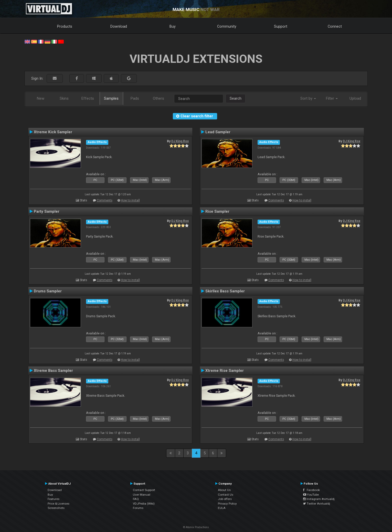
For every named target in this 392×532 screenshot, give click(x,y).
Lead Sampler (218, 132)
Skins (64, 98)
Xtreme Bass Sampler (53, 371)
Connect (335, 26)
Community (227, 26)
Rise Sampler (217, 211)
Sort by (308, 98)
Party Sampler (47, 211)
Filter (332, 98)
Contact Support (144, 490)
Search (236, 98)
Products (65, 26)
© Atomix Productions (196, 527)
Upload (355, 98)
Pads (135, 98)
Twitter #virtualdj (317, 504)
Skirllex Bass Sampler (225, 291)
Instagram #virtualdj (319, 499)
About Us (224, 490)
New (41, 98)
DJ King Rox (180, 141)
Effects (88, 98)
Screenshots (56, 508)
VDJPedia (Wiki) (144, 504)
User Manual (142, 495)
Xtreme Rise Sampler (225, 371)
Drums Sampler (48, 291)
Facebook (311, 490)
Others (158, 98)
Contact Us (226, 495)
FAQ (136, 499)
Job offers (225, 499)
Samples (111, 98)
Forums (138, 508)
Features (54, 499)
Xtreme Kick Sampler (53, 132)
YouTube (311, 495)
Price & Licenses (59, 504)
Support (281, 26)
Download (119, 26)
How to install (130, 200)
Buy (173, 26)
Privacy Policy (227, 504)
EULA (222, 508)
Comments (105, 200)
